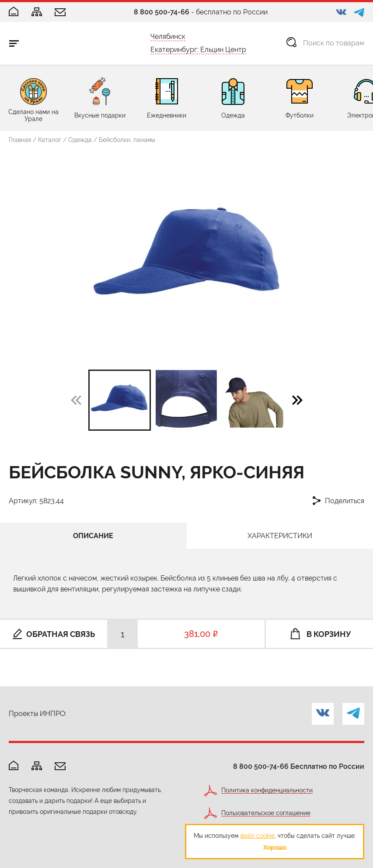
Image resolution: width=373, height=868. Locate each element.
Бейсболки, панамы (127, 140)
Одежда (80, 140)
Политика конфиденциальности (267, 790)
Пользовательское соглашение (266, 813)
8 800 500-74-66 (162, 12)
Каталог (50, 140)
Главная (20, 140)
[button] (297, 400)
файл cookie (257, 836)
